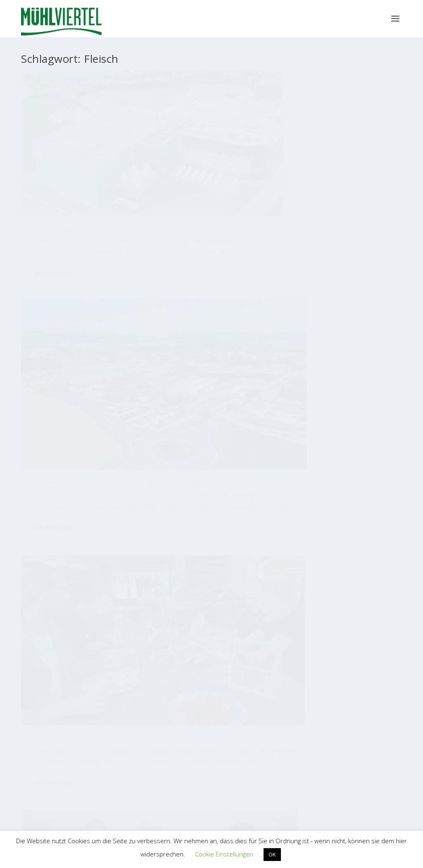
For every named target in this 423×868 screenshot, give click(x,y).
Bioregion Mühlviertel (168, 680)
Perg (100, 185)
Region (322, 194)
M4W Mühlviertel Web (342, 680)
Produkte (184, 194)
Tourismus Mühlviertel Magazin (81, 680)
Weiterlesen (54, 246)
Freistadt (40, 395)
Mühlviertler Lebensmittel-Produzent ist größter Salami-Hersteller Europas (209, 164)
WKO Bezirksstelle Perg (167, 770)
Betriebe (105, 386)
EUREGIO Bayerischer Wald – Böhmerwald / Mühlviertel (255, 764)
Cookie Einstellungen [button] (224, 854)
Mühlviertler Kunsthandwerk (255, 680)
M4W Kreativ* (55, 176)
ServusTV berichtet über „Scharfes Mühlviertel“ (330, 159)
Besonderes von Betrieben (61, 185)
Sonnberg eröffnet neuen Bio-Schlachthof (80, 361)
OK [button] (272, 854)
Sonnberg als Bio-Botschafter (209, 293)
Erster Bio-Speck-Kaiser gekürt (341, 284)
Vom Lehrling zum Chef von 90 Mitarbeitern (80, 159)
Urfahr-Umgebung (219, 194)
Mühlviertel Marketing (64, 378)
